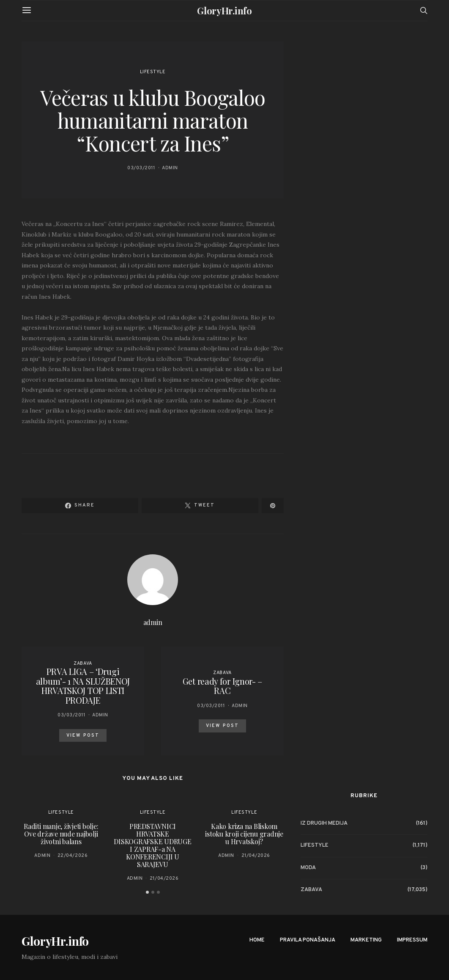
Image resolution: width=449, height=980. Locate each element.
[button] (147, 892)
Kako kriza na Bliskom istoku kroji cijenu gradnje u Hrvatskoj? (244, 834)
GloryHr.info (224, 11)
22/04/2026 (73, 856)
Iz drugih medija (324, 823)
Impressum (412, 940)
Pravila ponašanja (308, 940)
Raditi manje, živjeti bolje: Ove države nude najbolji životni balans (61, 834)
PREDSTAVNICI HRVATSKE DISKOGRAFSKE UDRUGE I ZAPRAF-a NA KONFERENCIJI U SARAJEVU (152, 845)
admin (170, 168)
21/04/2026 (164, 878)
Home (257, 940)
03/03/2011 (141, 168)
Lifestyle (153, 72)
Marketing (366, 940)
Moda (308, 868)
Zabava (83, 663)
